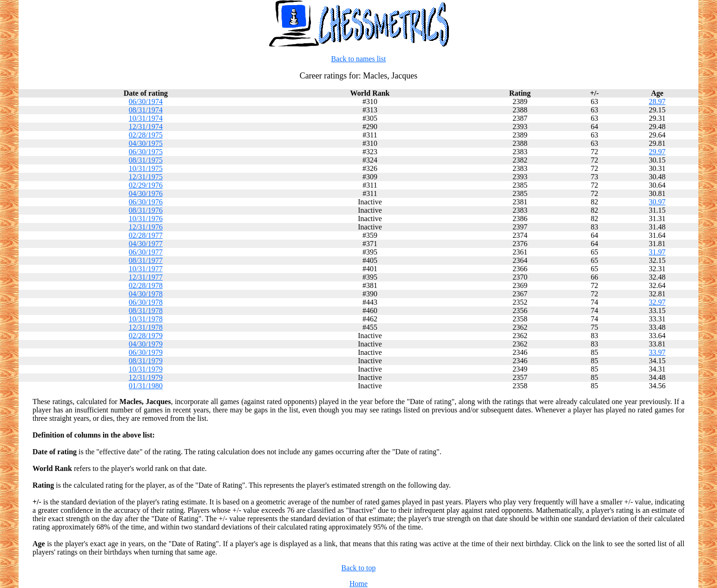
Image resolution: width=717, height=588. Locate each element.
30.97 (657, 202)
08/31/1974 (146, 110)
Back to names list (359, 59)
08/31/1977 (146, 260)
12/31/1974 (146, 127)
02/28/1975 (146, 135)
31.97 (657, 252)
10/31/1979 (146, 369)
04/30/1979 (146, 344)
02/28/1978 (146, 285)
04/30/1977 (146, 244)
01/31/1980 (146, 386)
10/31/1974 (146, 118)
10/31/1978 (146, 319)
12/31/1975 (146, 177)
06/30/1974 (146, 101)
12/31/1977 (146, 277)
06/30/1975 (146, 152)
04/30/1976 (146, 193)
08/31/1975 (146, 160)
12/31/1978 (146, 327)
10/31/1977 (146, 269)
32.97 (657, 302)
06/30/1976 (146, 202)
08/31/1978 (146, 310)
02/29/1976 (146, 185)
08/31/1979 (146, 361)
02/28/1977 (146, 235)
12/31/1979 (146, 377)
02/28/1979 (146, 336)
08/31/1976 (146, 210)
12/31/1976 (146, 227)
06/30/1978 (146, 302)
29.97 (657, 152)
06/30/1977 (146, 252)
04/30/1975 (146, 143)
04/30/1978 (146, 294)
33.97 (657, 352)
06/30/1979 (146, 352)
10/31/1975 (146, 168)
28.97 (657, 101)
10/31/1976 (146, 219)
